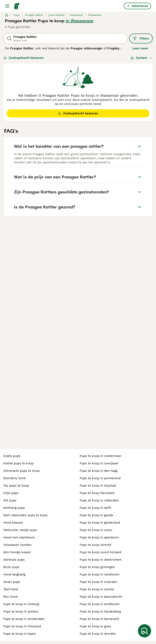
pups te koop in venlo (96, 530)
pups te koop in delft (95, 508)
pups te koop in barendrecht (101, 597)
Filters (141, 38)
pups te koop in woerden (98, 582)
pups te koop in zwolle (97, 589)
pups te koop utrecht (95, 545)
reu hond (10, 597)
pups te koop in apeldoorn (99, 537)
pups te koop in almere (21, 611)
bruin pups (11, 567)
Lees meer (140, 48)
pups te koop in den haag (99, 471)
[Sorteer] (141, 58)
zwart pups (12, 582)
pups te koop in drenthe (98, 634)
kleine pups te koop (18, 463)
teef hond (11, 589)
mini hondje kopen (17, 552)
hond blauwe (13, 523)
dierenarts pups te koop (21, 471)
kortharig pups (14, 508)
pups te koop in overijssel (99, 463)
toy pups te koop (16, 486)
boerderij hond (14, 478)
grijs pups (11, 493)
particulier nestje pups (20, 530)
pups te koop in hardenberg (100, 611)
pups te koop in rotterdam (99, 500)
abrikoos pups (14, 560)
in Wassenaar (80, 21)
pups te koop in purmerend (100, 478)
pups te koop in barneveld (99, 619)
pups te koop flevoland (97, 493)
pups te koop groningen (97, 567)
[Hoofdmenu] (7, 6)
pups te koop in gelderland (100, 523)
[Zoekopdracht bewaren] (145, 631)
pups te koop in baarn (20, 634)
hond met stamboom (19, 537)
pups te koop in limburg (21, 604)
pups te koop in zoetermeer (101, 456)
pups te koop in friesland (22, 626)
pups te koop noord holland (100, 552)
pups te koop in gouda (96, 515)
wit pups (10, 500)
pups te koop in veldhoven (100, 574)
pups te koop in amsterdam (24, 619)
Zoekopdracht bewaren (24, 58)
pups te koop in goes (95, 626)
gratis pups (12, 456)
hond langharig (14, 574)
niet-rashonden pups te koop (25, 515)
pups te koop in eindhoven (100, 604)
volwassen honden (17, 545)
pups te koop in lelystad (98, 486)
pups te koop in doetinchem (101, 560)
